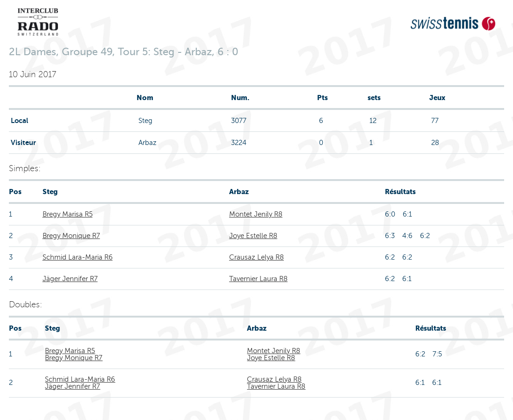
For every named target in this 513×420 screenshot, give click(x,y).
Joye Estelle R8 (253, 236)
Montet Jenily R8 (256, 214)
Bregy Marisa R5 (68, 214)
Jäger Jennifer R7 (70, 279)
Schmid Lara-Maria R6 (78, 257)
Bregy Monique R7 (71, 236)
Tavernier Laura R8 (258, 279)
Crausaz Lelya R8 (256, 257)
